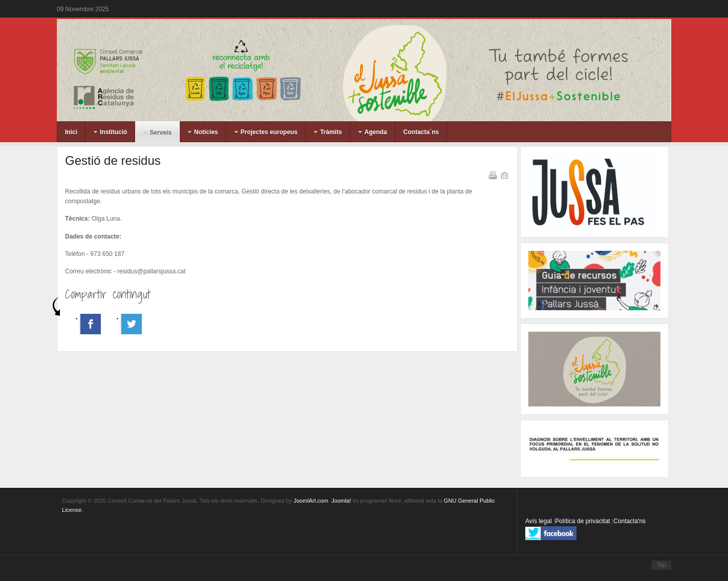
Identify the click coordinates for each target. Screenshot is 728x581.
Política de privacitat (583, 521)
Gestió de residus (113, 160)
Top (661, 565)
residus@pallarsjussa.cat (152, 271)
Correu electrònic (504, 175)
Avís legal (539, 521)
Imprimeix (492, 175)
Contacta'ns (629, 521)
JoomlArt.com (311, 501)
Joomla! (341, 501)
